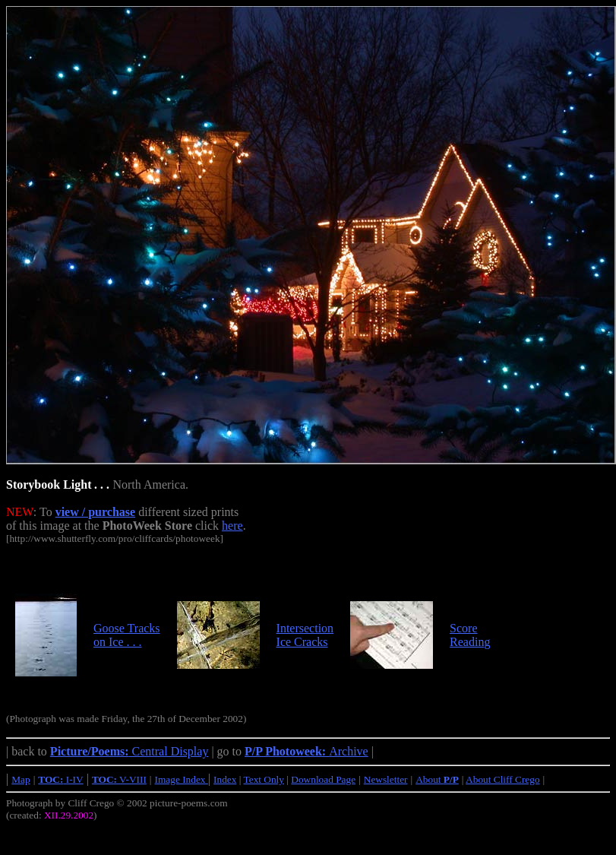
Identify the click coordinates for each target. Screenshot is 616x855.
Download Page (323, 779)
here (232, 526)
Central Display (130, 751)
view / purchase (95, 512)
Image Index (182, 779)
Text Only (264, 779)
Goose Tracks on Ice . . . (127, 635)
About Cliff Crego (503, 779)
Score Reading (470, 635)
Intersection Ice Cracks (305, 635)
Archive (306, 751)
